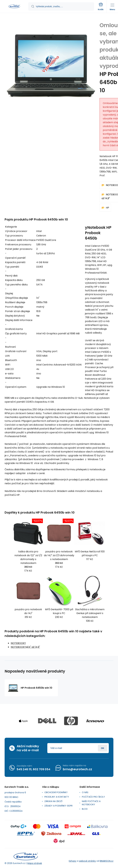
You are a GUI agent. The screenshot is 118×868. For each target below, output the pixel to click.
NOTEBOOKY (18, 643)
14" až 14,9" (34, 647)
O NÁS (85, 792)
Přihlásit (103, 748)
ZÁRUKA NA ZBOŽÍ (53, 801)
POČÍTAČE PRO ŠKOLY (93, 797)
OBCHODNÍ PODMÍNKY (56, 792)
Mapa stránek (35, 863)
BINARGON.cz (107, 861)
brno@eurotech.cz (77, 769)
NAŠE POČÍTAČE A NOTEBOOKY (91, 803)
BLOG (85, 809)
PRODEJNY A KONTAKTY (57, 797)
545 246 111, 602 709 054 (33, 769)
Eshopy (73, 861)
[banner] (14, 7)
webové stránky (87, 861)
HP (107, 208)
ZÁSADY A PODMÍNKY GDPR (58, 806)
